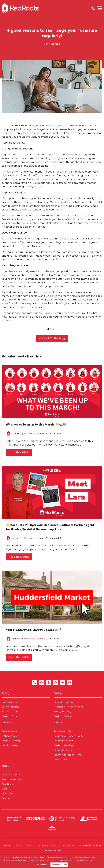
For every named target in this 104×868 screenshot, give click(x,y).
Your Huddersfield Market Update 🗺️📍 (34, 630)
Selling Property (10, 707)
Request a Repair (63, 750)
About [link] (5, 766)
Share (52, 329)
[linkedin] (63, 682)
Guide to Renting (63, 745)
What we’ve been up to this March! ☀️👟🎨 (36, 425)
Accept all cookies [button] (59, 865)
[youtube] (70, 682)
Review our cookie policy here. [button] (81, 860)
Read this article (19, 452)
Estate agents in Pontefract (64, 845)
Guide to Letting (11, 741)
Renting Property (63, 741)
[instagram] (56, 682)
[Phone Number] (93, 8)
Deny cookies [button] (43, 865)
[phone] (34, 682)
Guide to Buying (63, 716)
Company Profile (11, 775)
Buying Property (63, 711)
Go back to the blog (52, 338)
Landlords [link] (7, 723)
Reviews (6, 798)
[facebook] (48, 682)
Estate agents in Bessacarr (14, 845)
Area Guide (8, 784)
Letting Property (11, 736)
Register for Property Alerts (69, 707)
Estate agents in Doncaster (38, 845)
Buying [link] (58, 693)
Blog (4, 789)
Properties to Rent (64, 731)
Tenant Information (64, 759)
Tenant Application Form (67, 755)
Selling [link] (5, 693)
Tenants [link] (58, 723)
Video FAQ (7, 793)
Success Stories (10, 711)
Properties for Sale (64, 702)
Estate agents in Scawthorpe (89, 845)
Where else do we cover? (52, 850)
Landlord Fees (9, 745)
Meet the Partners (12, 779)
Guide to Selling (10, 716)
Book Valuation (10, 702)
